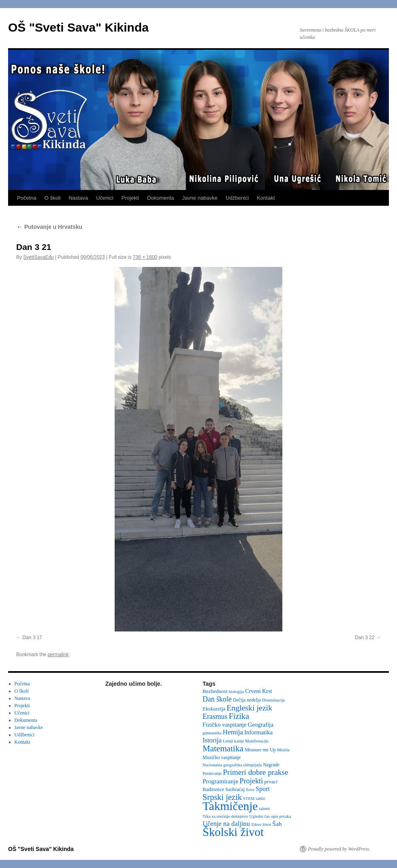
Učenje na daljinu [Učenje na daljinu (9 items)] (226, 824)
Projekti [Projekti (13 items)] (251, 781)
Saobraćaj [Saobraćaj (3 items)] (235, 789)
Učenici (105, 198)
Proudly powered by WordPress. (339, 849)
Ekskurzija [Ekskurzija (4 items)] (214, 709)
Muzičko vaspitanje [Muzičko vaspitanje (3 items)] (222, 757)
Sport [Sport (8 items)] (263, 789)
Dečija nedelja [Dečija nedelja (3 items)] (247, 700)
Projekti (130, 198)
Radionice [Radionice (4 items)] (213, 789)
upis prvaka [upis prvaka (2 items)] (281, 816)
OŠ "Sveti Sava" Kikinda (78, 27)
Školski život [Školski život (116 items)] (233, 832)
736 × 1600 (145, 257)
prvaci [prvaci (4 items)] (271, 782)
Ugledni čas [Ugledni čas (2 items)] (259, 816)
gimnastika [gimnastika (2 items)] (212, 733)
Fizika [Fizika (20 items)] (239, 716)
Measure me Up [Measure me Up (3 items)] (260, 750)
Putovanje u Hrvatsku (49, 227)
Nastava (78, 198)
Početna (27, 198)
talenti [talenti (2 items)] (264, 809)
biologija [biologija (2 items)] (236, 692)
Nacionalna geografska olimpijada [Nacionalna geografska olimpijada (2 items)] (232, 765)
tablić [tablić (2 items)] (261, 799)
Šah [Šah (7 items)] (277, 824)
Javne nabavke (200, 198)
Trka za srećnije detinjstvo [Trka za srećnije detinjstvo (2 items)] (225, 816)
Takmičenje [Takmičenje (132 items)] (230, 806)
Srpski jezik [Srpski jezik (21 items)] (222, 797)
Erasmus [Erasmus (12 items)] (215, 717)
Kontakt (266, 198)
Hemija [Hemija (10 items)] (233, 732)
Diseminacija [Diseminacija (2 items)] (273, 700)
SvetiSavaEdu (38, 257)
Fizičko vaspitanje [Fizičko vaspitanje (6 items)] (225, 725)
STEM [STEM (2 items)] (249, 799)
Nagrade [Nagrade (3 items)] (271, 765)
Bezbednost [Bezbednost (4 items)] (215, 691)
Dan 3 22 (365, 638)
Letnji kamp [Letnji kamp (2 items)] (233, 741)
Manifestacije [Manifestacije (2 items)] (257, 741)
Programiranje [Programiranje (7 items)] (220, 781)
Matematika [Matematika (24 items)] (223, 749)
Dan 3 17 (32, 638)
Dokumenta (160, 198)
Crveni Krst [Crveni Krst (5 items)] (258, 691)
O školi (53, 198)
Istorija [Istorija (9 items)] (212, 740)
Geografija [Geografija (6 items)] (261, 725)
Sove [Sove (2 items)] (250, 790)
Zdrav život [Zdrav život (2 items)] (261, 824)
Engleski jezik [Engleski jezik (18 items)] (249, 708)
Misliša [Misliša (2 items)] (283, 750)
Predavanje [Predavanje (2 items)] (212, 773)
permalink (58, 655)
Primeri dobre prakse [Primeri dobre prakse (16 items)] (255, 772)
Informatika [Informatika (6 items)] (258, 732)
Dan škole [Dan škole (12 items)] (217, 699)
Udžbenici (237, 198)
